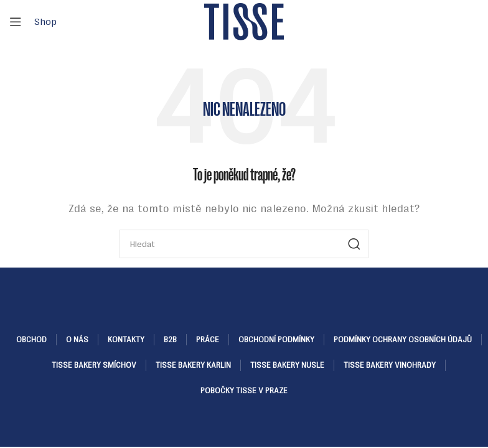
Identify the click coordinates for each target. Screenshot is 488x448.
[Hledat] (244, 244)
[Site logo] (244, 21)
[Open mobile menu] (16, 22)
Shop (45, 21)
